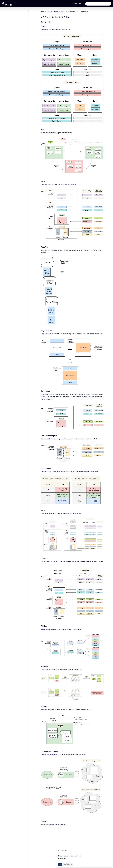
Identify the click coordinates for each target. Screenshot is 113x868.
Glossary (49, 825)
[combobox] (98, 4)
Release (45, 710)
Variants (44, 514)
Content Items (72, 185)
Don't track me (68, 864)
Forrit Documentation (47, 11)
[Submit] (87, 4)
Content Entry (47, 471)
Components (45, 394)
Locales (44, 561)
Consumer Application (50, 755)
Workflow (46, 669)
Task (44, 133)
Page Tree (47, 250)
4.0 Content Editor (83, 11)
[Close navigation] (29, 12)
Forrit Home (78, 4)
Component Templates (48, 439)
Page (44, 185)
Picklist (45, 629)
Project (45, 29)
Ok (60, 864)
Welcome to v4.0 (72, 11)
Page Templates (46, 334)
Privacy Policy (63, 858)
